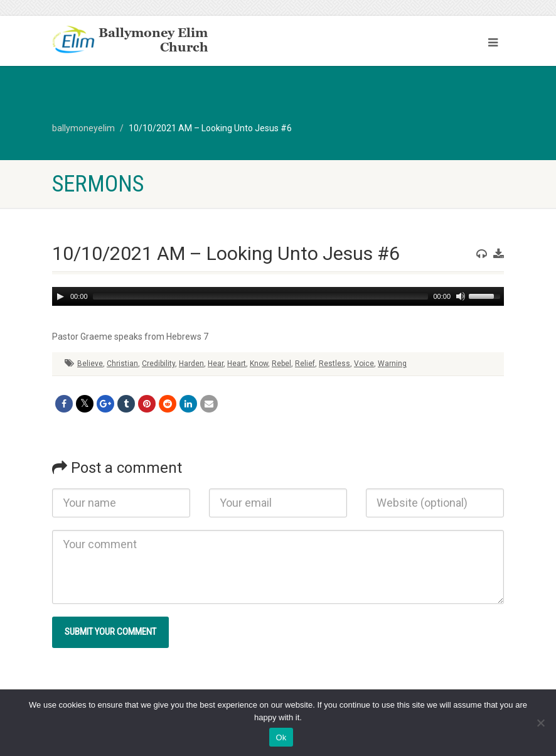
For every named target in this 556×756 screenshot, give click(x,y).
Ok (281, 737)
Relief (305, 364)
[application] (278, 296)
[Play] (60, 296)
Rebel (281, 364)
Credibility (158, 364)
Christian (122, 364)
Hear (216, 364)
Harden (191, 364)
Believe (90, 364)
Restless (334, 364)
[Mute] (461, 296)
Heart (237, 364)
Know (259, 364)
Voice (364, 364)
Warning (392, 364)
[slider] (261, 296)
